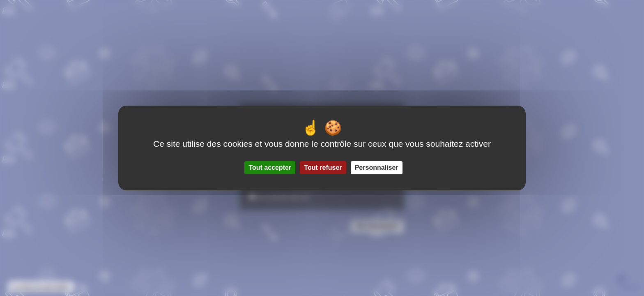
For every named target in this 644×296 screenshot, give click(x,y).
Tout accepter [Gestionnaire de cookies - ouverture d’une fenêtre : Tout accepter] (270, 168)
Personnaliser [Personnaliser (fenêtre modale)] (377, 168)
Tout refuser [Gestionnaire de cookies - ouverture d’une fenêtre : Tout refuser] (323, 168)
